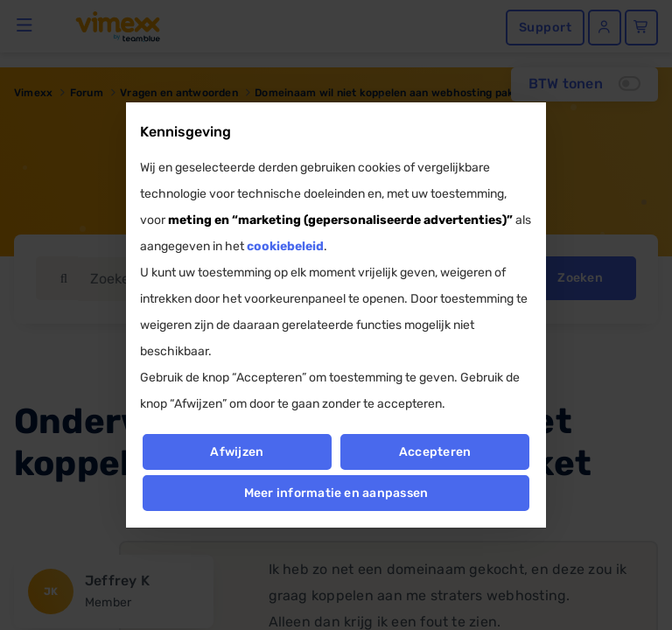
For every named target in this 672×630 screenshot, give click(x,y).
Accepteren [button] (435, 452)
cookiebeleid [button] (285, 246)
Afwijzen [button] (237, 452)
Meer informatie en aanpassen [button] (336, 493)
